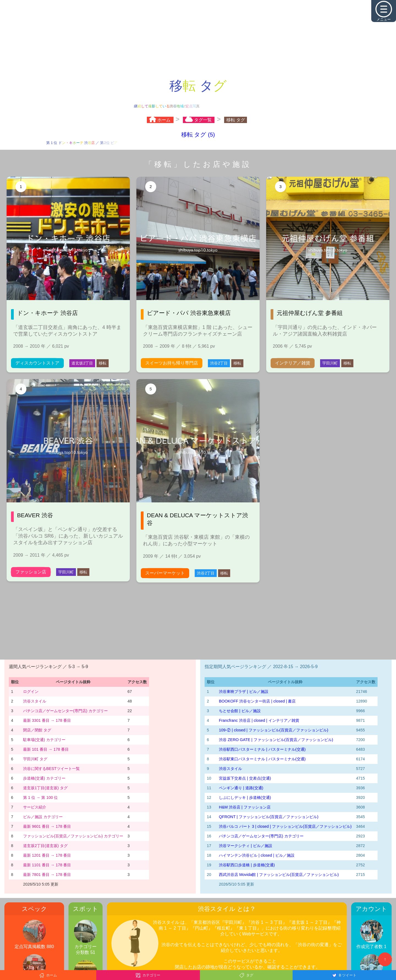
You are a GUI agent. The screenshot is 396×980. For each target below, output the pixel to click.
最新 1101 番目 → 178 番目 (47, 865)
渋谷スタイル (35, 701)
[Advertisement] (198, 39)
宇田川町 (330, 363)
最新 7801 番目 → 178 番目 (47, 875)
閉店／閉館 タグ (37, 730)
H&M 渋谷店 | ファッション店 (245, 807)
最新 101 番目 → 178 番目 (46, 749)
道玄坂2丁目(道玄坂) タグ (45, 846)
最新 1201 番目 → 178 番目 (47, 855)
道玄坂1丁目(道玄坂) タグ (45, 788)
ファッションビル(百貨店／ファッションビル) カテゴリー (73, 836)
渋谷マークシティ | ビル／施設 (246, 846)
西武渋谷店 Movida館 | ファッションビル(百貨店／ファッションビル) (279, 875)
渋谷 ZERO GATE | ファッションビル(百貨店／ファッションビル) (276, 740)
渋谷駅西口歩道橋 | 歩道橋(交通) (247, 865)
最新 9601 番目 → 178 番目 (47, 826)
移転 (103, 363)
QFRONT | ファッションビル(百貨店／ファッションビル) (269, 817)
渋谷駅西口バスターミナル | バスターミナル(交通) (262, 749)
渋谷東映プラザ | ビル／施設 (244, 692)
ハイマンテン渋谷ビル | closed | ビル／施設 (257, 855)
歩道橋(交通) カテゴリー (44, 778)
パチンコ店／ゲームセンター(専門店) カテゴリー (65, 711)
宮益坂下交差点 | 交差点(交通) (245, 778)
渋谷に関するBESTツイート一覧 (51, 769)
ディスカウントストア (37, 363)
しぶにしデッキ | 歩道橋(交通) (245, 797)
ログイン (31, 692)
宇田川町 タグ (35, 759)
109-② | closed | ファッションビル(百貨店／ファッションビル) (273, 730)
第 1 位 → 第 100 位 (40, 797)
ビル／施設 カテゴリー (43, 817)
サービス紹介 (35, 807)
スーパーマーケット (165, 573)
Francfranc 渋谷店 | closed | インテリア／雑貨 (259, 720)
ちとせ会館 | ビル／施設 (240, 711)
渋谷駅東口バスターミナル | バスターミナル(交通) (262, 759)
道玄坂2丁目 (82, 363)
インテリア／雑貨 (293, 363)
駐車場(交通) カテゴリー (44, 740)
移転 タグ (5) (198, 134)
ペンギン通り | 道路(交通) (241, 788)
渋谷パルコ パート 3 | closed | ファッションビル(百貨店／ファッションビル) (285, 826)
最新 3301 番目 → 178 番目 (47, 720)
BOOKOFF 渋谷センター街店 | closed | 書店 (257, 701)
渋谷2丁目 (219, 363)
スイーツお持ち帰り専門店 (172, 363)
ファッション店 (31, 572)
